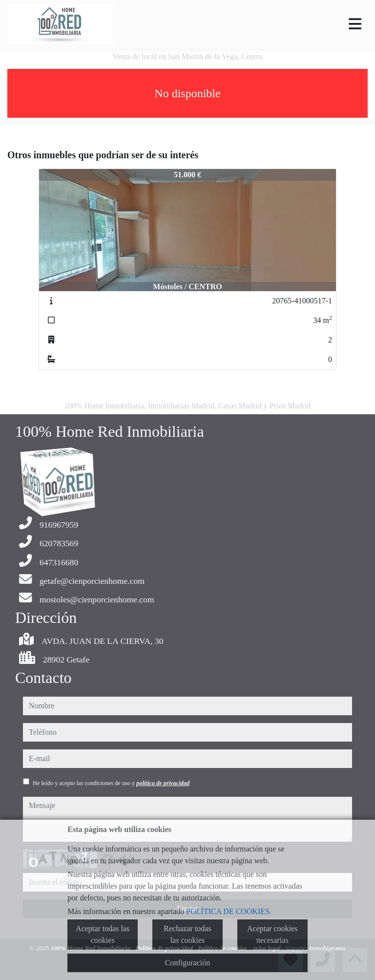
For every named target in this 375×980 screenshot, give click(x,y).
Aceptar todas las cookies (103, 934)
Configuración (187, 963)
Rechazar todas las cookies (187, 934)
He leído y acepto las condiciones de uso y (111, 783)
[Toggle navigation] (355, 24)
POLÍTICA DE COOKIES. (229, 911)
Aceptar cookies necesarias (272, 934)
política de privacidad (163, 783)
